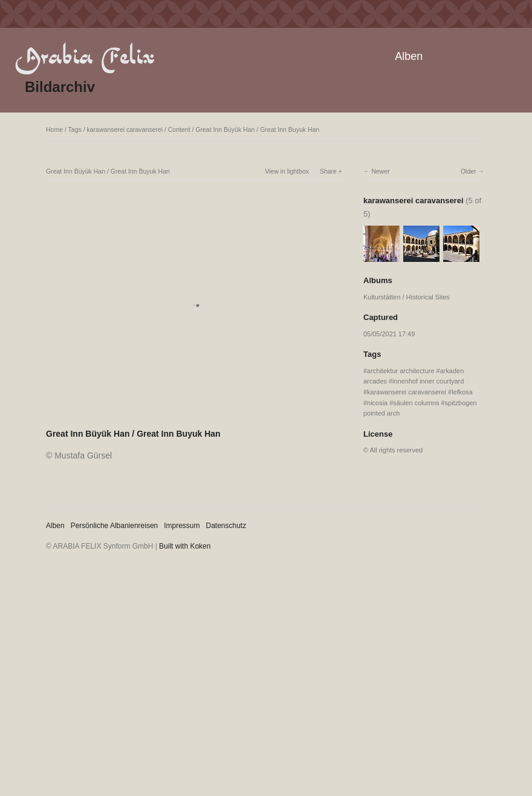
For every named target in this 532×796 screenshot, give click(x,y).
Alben (409, 56)
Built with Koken (185, 546)
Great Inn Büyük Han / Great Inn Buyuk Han (257, 129)
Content (179, 129)
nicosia (377, 403)
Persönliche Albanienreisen (115, 526)
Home (54, 129)
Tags (75, 129)
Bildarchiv (60, 87)
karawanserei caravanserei (125, 129)
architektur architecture (401, 371)
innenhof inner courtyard (428, 381)
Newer (380, 171)
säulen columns (416, 403)
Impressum (182, 526)
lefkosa (462, 392)
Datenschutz (226, 526)
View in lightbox (287, 171)
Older (469, 171)
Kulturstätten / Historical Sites (407, 297)
